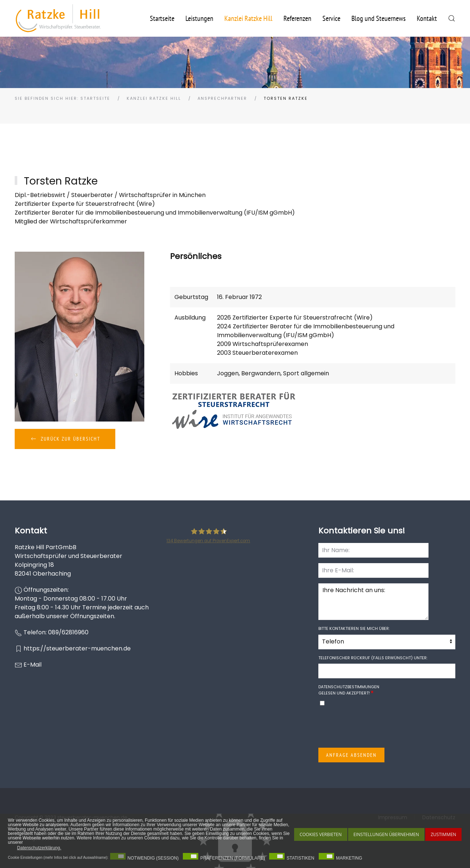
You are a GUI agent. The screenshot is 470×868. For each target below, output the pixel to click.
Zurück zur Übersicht (65, 439)
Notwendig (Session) (153, 858)
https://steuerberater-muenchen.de (77, 648)
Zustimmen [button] (443, 834)
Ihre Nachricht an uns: (373, 602)
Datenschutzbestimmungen (349, 687)
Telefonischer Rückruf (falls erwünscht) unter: (373, 658)
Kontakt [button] (427, 18)
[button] (452, 18)
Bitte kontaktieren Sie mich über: (354, 628)
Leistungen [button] (199, 18)
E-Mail (32, 665)
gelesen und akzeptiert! (349, 690)
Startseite (162, 18)
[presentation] (374, 728)
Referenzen (297, 18)
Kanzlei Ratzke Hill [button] (248, 18)
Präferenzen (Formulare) (232, 858)
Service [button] (331, 18)
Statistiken (300, 858)
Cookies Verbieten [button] (321, 834)
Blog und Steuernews (379, 18)
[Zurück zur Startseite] (58, 18)
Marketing (349, 858)
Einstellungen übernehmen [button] (386, 834)
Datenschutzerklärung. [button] (39, 848)
